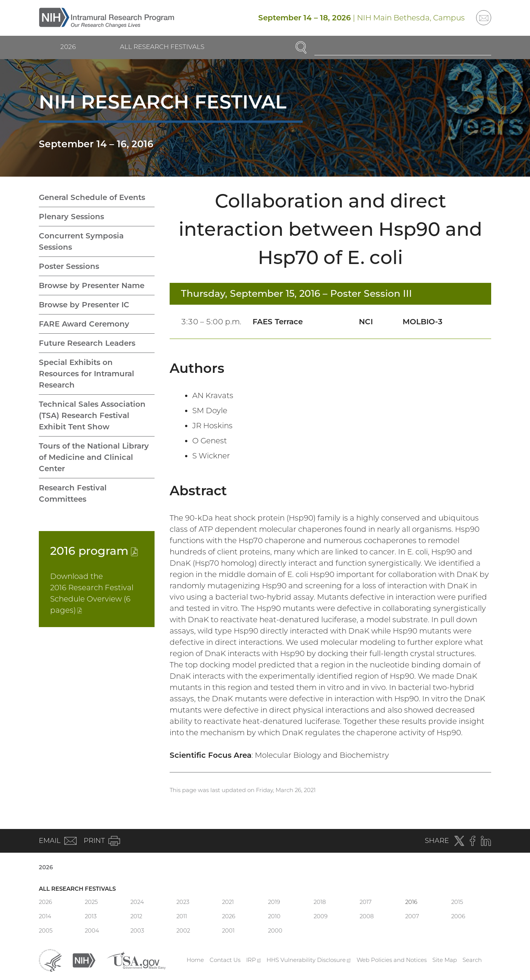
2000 (275, 930)
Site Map (445, 960)
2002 (183, 930)
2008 (367, 916)
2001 (228, 930)
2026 (68, 47)
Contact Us (225, 960)
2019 (274, 902)
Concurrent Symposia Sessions (81, 241)
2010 (274, 916)
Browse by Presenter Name (92, 285)
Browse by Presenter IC (84, 305)
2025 (91, 902)
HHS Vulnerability (309, 960)
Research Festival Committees (73, 493)
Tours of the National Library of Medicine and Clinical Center (94, 457)
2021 (228, 902)
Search (472, 960)
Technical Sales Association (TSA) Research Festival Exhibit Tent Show (92, 415)
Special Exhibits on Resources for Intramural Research (87, 374)
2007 (412, 916)
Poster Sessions (69, 266)
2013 (91, 916)
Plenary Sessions (71, 217)
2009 (321, 916)
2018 (320, 902)
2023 (183, 902)
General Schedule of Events (92, 197)
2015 (457, 902)
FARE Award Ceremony (84, 324)
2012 (136, 916)
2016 (94, 551)
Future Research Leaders (87, 343)
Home (195, 960)
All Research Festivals (162, 47)
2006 (458, 916)
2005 (46, 930)
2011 (182, 916)
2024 (137, 902)
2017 (366, 902)
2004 (92, 930)
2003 (137, 930)
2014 (45, 916)
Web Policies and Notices (392, 960)
